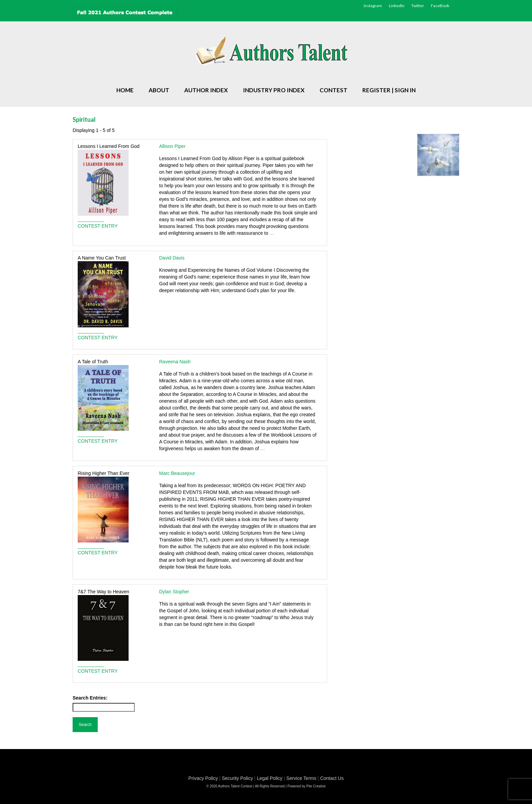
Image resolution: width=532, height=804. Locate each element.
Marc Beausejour (177, 473)
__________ (91, 219)
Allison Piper (172, 146)
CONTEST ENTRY (98, 226)
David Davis (172, 258)
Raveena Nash (175, 362)
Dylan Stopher (174, 592)
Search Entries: (90, 698)
